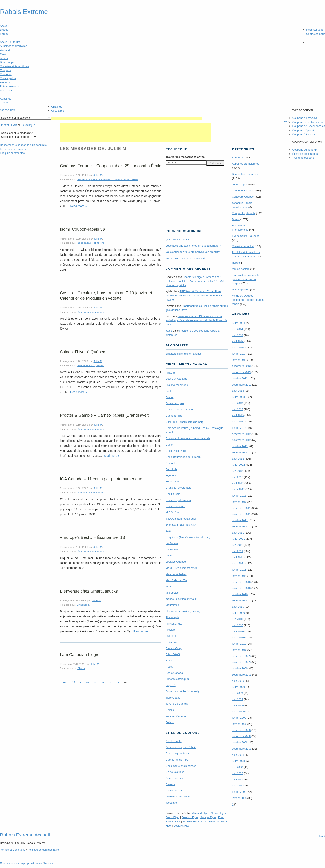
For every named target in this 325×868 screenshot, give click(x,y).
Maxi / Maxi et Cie (176, 580)
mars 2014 (238, 348)
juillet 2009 (238, 687)
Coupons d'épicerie (304, 130)
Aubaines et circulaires (14, 46)
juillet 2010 (238, 613)
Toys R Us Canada (177, 704)
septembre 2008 (242, 749)
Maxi (3, 54)
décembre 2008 (241, 730)
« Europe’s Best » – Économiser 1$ (92, 537)
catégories (7, 110)
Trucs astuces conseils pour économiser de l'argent (246, 279)
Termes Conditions (13, 850)
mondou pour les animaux (181, 599)
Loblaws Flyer (182, 826)
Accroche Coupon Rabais (181, 747)
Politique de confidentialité (43, 850)
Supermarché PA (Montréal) (182, 691)
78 (118, 682)
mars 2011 (238, 563)
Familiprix (171, 469)
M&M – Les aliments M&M (181, 568)
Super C (171, 685)
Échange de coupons (305, 154)
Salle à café (7, 91)
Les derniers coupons (13, 149)
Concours (6, 74)
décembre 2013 (241, 366)
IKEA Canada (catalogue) (181, 519)
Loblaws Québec (176, 562)
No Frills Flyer (191, 821)
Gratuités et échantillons (14, 66)
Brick (169, 391)
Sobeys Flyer (208, 817)
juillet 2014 (238, 323)
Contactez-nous (316, 34)
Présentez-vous (9, 86)
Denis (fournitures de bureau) (183, 457)
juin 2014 (237, 329)
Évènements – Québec (246, 236)
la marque (28, 125)
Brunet (170, 397)
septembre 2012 (242, 452)
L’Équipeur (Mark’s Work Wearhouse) (188, 537)
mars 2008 (238, 786)
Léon (169, 556)
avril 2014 (238, 341)
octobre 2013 (240, 378)
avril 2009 (238, 705)
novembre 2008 (241, 736)
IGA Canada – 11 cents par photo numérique (101, 479)
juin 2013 (237, 403)
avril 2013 (238, 415)
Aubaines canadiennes (91, 492)
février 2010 (239, 644)
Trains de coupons (303, 158)
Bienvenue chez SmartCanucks (89, 591)
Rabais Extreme (24, 12)
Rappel (236, 263)
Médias (49, 863)
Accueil (4, 26)
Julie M (98, 175)
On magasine (8, 78)
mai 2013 (237, 409)
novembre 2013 (241, 372)
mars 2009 (238, 712)
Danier (170, 445)
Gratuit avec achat (243, 246)
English (288, 121)
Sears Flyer (172, 817)
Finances (5, 82)
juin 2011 (237, 545)
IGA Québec (173, 512)
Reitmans (171, 642)
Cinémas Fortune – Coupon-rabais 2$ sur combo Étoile (111, 166)
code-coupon (240, 184)
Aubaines (6, 99)
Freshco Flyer (190, 817)
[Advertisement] (127, 118)
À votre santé (174, 741)
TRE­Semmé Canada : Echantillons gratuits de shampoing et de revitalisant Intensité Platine (195, 295)
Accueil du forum (10, 42)
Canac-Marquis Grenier (180, 410)
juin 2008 (237, 767)
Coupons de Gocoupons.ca (309, 126)
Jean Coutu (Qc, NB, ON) (181, 525)
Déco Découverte (176, 451)
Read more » (78, 206)
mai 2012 (237, 477)
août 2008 (238, 755)
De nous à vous (175, 772)
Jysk (168, 531)
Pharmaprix (172, 617)
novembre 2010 (241, 588)
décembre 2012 (241, 434)
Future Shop (173, 481)
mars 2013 (238, 422)
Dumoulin (171, 463)
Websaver (172, 803)
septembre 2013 (242, 385)
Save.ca (170, 784)
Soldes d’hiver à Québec (82, 352)
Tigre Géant (173, 698)
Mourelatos (172, 605)
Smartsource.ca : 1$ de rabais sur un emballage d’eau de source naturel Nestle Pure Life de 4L (196, 320)
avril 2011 (238, 557)
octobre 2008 (240, 742)
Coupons (5, 70)
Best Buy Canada (176, 379)
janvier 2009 (239, 724)
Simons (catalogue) (177, 679)
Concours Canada (243, 191)
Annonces (83, 605)
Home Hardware (175, 506)
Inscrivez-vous (315, 30)
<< (73, 682)
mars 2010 (238, 637)
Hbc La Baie (173, 494)
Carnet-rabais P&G (177, 760)
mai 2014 (237, 335)
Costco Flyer (218, 813)
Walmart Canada (176, 716)
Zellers (170, 722)
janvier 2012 (239, 502)
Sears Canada (174, 673)
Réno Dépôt (173, 654)
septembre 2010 (242, 601)
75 (95, 682)
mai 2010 (237, 625)
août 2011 (238, 533)
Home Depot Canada (178, 500)
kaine (169, 331)
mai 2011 (237, 551)
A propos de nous (31, 863)
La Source (172, 543)
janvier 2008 (239, 798)
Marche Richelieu (176, 574)
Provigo (170, 630)
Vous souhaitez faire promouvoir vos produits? (193, 252)
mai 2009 (237, 699)
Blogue (4, 30)
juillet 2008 (238, 761)
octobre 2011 (240, 520)
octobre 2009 (240, 668)
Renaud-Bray (174, 648)
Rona (169, 660)
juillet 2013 (238, 397)
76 (102, 682)
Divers (81, 668)
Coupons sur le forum (305, 150)
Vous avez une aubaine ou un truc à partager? (193, 246)
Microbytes (172, 593)
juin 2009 (237, 693)
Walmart (5, 50)
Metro (169, 586)
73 (80, 682)
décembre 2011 (241, 508)
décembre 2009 (241, 656)
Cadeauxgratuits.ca (177, 753)
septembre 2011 (242, 527)
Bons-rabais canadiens (91, 243)
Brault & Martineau (177, 385)
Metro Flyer (208, 821)
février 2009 (239, 718)
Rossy (169, 667)
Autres (4, 58)
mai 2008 (237, 773)
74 (87, 682)
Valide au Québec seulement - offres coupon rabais (108, 179)
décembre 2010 (241, 582)
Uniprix (170, 710)
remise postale (241, 269)
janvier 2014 (239, 360)
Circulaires (58, 111)
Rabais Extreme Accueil (25, 835)
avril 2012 (238, 483)
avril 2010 (238, 631)
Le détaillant (8, 125)
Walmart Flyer (200, 813)
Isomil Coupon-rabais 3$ (82, 229)
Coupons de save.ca (305, 118)
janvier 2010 (239, 650)
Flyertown (171, 475)
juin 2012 (237, 471)
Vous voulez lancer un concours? (185, 258)
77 (110, 682)
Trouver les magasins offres (185, 157)
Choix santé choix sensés (181, 766)
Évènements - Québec (90, 365)
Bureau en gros (175, 403)
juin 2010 (237, 619)
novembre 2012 (241, 440)
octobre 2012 (240, 446)
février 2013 (239, 428)
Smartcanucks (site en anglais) (184, 354)
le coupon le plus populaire (23, 145)
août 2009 (238, 681)
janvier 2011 (239, 576)
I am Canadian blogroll (81, 655)
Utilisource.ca (174, 791)
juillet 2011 (238, 539)
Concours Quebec (243, 197)
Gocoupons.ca (174, 778)
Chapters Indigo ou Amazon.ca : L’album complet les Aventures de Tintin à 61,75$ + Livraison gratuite (196, 281)
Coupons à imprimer (304, 134)
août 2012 (238, 459)
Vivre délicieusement (178, 797)
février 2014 (239, 354)
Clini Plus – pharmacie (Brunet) (184, 422)
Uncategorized (241, 289)
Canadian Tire (174, 416)
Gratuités (57, 107)
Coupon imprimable (244, 213)
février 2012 (239, 496)
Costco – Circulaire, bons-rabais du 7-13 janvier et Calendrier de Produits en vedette (106, 296)
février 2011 (239, 570)
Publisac (171, 636)
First (66, 682)
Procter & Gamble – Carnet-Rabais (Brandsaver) (105, 415)
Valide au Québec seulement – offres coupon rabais (248, 300)
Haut (322, 836)
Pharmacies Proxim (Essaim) (183, 611)
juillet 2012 (238, 465)
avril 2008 (238, 780)
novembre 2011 (241, 514)
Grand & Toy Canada (178, 488)
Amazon (171, 373)
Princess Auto (174, 624)
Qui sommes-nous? (177, 239)
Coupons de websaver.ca (307, 122)
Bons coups (7, 62)
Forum (5, 34)
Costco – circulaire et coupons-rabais (188, 438)
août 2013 (238, 391)
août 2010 (238, 607)
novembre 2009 (241, 662)
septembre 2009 (242, 675)
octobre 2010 (240, 594)
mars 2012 (238, 489)
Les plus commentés (12, 153)
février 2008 (239, 792)
